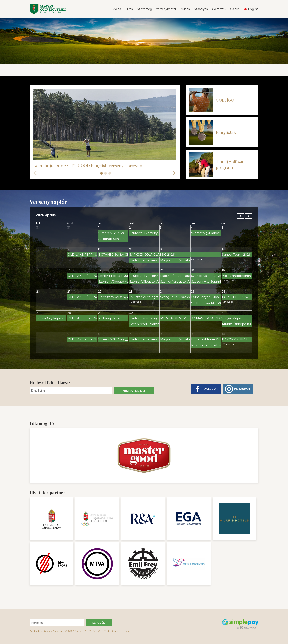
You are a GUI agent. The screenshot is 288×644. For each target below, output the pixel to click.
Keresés (99, 623)
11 (192, 249)
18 (193, 270)
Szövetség (145, 9)
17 (162, 270)
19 (223, 270)
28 (69, 313)
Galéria (235, 9)
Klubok (185, 9)
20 (38, 292)
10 (162, 249)
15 (100, 270)
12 (223, 249)
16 (131, 270)
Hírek (129, 9)
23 (131, 292)
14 (69, 270)
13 (38, 270)
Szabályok (201, 9)
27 (38, 313)
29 (100, 313)
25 (192, 292)
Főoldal (117, 9)
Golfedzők (219, 9)
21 (69, 292)
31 (69, 228)
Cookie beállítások (40, 631)
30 (38, 228)
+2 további (197, 259)
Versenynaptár (166, 9)
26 (223, 292)
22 (100, 292)
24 (162, 292)
